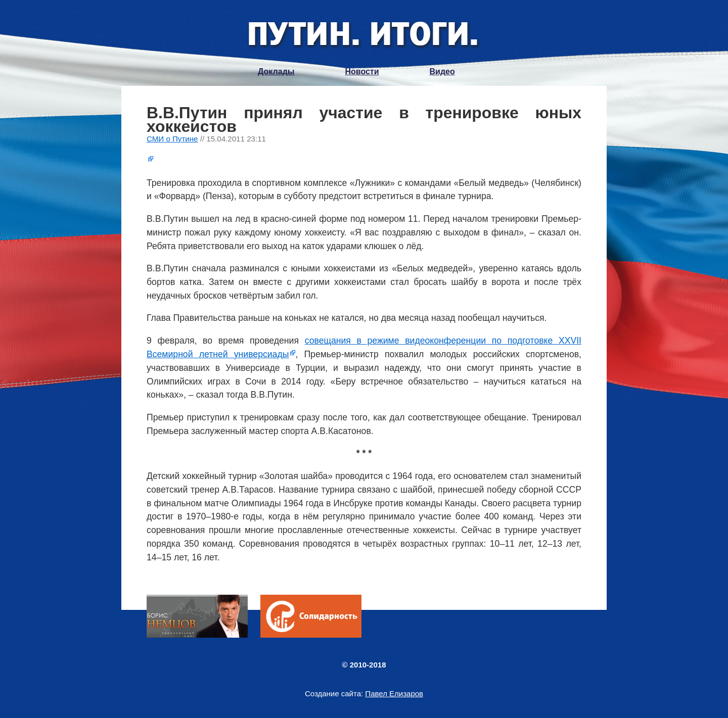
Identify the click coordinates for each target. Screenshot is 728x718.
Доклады (276, 71)
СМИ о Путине (172, 139)
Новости (362, 71)
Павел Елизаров (394, 693)
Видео (442, 71)
